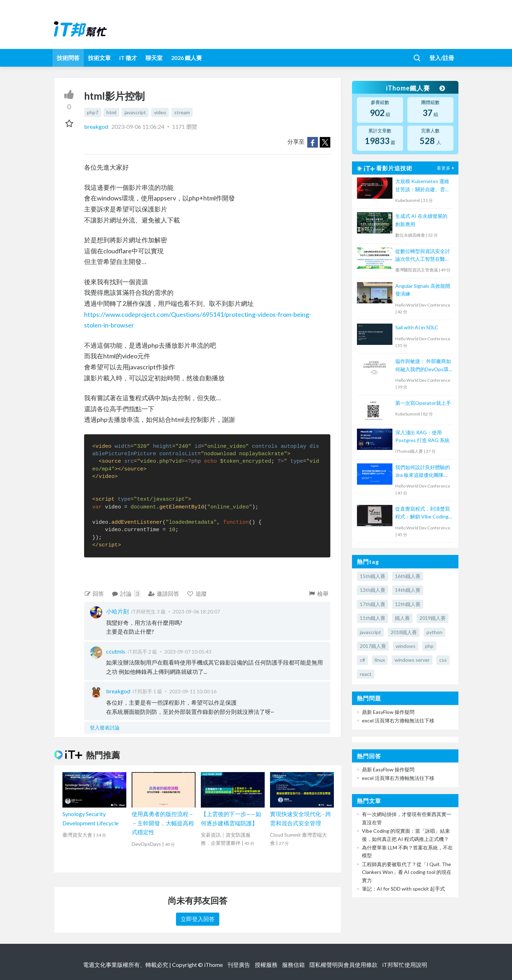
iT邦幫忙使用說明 (405, 965)
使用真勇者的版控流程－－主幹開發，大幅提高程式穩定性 (163, 823)
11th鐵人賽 (373, 618)
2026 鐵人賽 (186, 58)
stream (182, 112)
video (160, 112)
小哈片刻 (117, 611)
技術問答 (68, 58)
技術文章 (99, 58)
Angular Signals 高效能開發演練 (423, 290)
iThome (213, 965)
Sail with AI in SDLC (417, 327)
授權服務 (266, 965)
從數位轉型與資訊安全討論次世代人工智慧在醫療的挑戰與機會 (423, 256)
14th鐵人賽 (408, 590)
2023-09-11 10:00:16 (193, 691)
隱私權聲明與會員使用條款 (343, 965)
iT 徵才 (128, 58)
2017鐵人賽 (373, 646)
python (434, 632)
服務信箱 (293, 965)
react (366, 674)
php (429, 646)
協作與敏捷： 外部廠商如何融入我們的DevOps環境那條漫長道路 (423, 366)
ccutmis (116, 651)
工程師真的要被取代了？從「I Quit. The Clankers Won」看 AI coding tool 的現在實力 (407, 872)
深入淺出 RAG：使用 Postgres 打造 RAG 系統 (422, 436)
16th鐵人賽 (408, 576)
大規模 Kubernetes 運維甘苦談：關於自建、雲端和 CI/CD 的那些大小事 (423, 186)
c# (362, 660)
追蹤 (197, 593)
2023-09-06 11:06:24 (138, 126)
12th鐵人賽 (408, 604)
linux (380, 660)
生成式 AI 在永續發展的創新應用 (421, 220)
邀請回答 (164, 593)
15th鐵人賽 (373, 576)
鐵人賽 (402, 618)
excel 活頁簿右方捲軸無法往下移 (398, 720)
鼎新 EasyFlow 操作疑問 (388, 712)
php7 (93, 112)
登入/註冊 (442, 58)
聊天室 (154, 58)
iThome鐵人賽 (415, 88)
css (443, 660)
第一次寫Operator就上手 (423, 403)
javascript (135, 112)
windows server (412, 660)
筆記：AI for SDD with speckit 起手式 (403, 889)
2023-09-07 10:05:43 (188, 652)
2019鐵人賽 (433, 618)
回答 (94, 593)
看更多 (446, 168)
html (111, 112)
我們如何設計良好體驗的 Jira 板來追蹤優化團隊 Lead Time (423, 472)
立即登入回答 (198, 919)
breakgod (97, 126)
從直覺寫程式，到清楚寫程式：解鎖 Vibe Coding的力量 (423, 513)
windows (406, 646)
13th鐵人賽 (373, 590)
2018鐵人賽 (404, 632)
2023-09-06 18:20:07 (196, 612)
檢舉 (318, 593)
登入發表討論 (105, 728)
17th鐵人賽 (373, 604)
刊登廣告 (239, 965)
